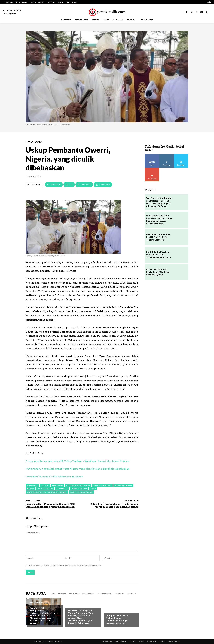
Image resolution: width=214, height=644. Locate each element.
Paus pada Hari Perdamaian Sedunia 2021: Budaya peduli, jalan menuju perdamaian (51, 505)
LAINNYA (162, 641)
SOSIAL (142, 641)
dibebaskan (32, 485)
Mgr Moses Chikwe (123, 485)
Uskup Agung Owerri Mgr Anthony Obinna (47, 492)
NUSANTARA (107, 641)
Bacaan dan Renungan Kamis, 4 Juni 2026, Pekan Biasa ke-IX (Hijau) (158, 272)
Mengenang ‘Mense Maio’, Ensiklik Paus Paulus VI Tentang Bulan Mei (159, 237)
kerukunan (57, 485)
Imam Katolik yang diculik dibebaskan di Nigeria (54, 477)
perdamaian (62, 489)
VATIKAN (133, 641)
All (54, 593)
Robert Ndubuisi (79, 489)
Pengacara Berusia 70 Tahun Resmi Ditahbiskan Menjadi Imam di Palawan (118, 619)
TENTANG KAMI (174, 641)
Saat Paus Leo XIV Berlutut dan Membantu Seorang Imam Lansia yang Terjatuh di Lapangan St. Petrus (159, 202)
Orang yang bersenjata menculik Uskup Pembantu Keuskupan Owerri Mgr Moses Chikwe (77, 461)
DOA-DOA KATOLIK (104, 593)
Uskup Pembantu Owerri (81, 492)
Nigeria (31, 489)
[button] (207, 12)
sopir (93, 489)
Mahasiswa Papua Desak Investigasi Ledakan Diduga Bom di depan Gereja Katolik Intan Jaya (159, 220)
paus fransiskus (45, 489)
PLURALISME (151, 641)
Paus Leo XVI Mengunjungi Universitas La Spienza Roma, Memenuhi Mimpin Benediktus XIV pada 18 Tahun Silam (42, 615)
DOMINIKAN (119, 593)
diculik (45, 485)
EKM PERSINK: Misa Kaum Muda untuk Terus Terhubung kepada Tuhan (158, 255)
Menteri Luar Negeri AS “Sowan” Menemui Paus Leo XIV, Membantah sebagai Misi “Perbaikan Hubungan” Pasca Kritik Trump (81, 617)
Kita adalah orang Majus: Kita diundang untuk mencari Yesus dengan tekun (114, 505)
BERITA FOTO (74, 593)
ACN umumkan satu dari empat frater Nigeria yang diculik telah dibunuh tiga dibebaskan (78, 469)
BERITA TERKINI (88, 593)
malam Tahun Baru (102, 485)
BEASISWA (62, 593)
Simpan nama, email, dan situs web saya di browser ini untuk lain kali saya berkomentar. (65, 565)
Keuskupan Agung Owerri (78, 485)
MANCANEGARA (34, 142)
